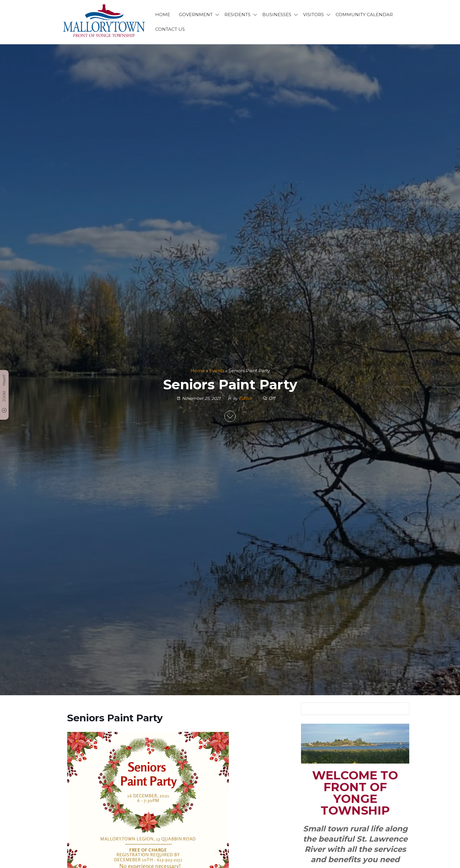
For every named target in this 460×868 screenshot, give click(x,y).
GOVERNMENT (196, 15)
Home (198, 371)
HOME (163, 15)
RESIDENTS (237, 15)
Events (217, 371)
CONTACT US (170, 29)
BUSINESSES (277, 15)
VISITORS (313, 15)
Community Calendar (364, 15)
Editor (246, 399)
